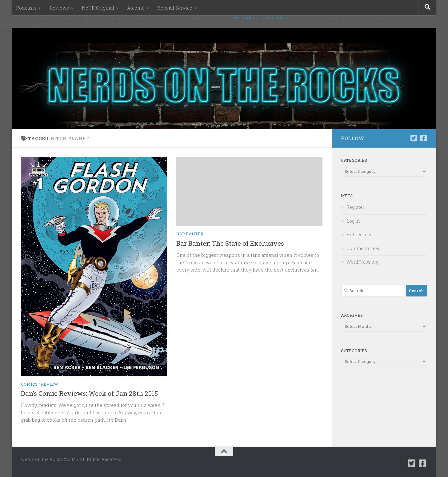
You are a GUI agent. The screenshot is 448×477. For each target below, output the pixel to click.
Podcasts (26, 8)
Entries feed (360, 235)
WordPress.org (362, 262)
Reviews (59, 8)
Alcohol (136, 8)
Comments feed (364, 248)
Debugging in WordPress (261, 17)
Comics (29, 384)
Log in (353, 221)
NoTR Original (98, 8)
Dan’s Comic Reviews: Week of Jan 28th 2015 (89, 393)
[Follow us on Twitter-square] (414, 138)
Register (355, 207)
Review (50, 384)
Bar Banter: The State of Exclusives (230, 243)
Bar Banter (190, 234)
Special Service (175, 8)
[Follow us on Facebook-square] (423, 138)
